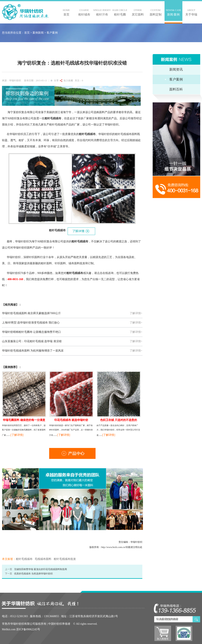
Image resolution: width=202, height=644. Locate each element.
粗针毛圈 (120, 12)
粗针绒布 (84, 12)
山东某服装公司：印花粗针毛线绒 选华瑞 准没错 (32, 341)
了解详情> (136, 313)
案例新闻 (38, 33)
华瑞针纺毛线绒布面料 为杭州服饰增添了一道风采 (33, 351)
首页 (66, 12)
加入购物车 (163, 639)
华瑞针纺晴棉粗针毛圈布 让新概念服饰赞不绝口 (32, 332)
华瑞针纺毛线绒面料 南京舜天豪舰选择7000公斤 (32, 313)
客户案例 (52, 33)
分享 (55, 81)
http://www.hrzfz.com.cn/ (113, 547)
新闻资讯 (176, 69)
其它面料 (138, 12)
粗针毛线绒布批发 (65, 559)
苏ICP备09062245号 (28, 629)
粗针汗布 (102, 12)
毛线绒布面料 (43, 559)
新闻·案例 (173, 12)
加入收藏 (66, 81)
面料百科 (176, 89)
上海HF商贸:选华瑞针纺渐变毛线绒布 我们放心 (31, 323)
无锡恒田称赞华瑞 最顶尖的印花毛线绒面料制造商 (41, 569)
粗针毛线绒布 (24, 559)
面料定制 (156, 12)
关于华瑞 (191, 12)
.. (10, 435)
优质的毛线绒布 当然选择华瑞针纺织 (33, 574)
